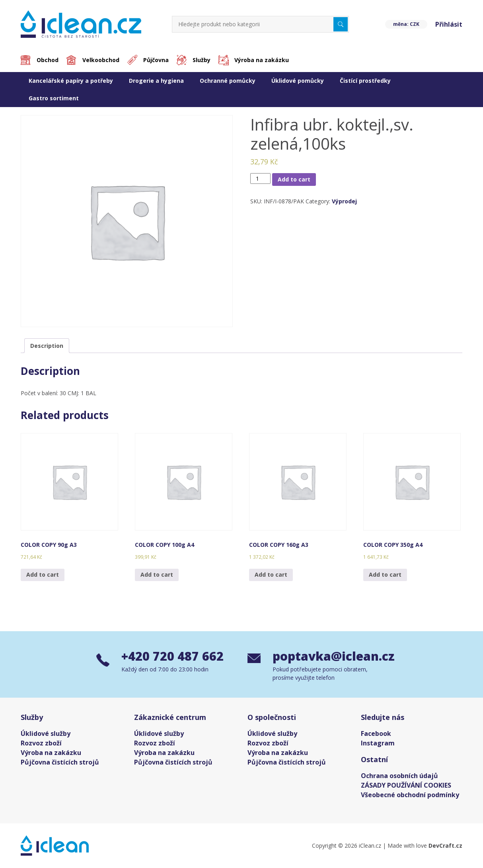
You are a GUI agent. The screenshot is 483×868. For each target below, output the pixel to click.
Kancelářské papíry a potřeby (71, 81)
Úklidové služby (46, 733)
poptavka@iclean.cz (330, 656)
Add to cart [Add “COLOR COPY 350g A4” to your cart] (385, 574)
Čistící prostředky (365, 81)
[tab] (47, 346)
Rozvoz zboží (41, 743)
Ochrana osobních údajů (399, 776)
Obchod (48, 60)
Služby (202, 60)
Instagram (378, 743)
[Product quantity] (260, 178)
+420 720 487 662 (172, 656)
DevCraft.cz (445, 846)
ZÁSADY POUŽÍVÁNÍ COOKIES (406, 785)
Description (47, 346)
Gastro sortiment (54, 98)
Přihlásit (449, 24)
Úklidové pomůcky (298, 81)
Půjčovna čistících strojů (60, 762)
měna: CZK (406, 24)
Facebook (376, 733)
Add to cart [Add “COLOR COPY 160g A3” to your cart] (271, 574)
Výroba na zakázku (262, 60)
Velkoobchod (101, 60)
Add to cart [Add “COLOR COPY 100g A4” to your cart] (157, 574)
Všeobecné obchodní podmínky (410, 795)
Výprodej (344, 201)
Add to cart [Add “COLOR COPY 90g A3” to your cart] (43, 574)
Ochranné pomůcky (228, 81)
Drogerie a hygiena (156, 81)
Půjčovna (156, 60)
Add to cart (294, 179)
